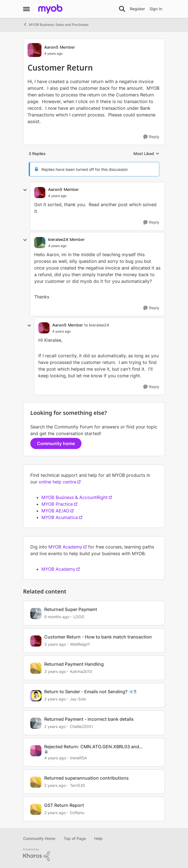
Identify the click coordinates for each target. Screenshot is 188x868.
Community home (56, 443)
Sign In (156, 9)
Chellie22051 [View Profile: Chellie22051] (81, 726)
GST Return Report (64, 805)
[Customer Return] (57, 196)
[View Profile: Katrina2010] (36, 668)
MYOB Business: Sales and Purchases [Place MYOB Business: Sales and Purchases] (56, 24)
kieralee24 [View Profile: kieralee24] (58, 239)
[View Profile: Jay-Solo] (36, 696)
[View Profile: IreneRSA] (36, 751)
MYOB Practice (57, 504)
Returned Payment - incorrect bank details (89, 719)
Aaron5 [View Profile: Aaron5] (51, 47)
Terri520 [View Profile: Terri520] (77, 785)
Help (98, 838)
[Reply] (151, 137)
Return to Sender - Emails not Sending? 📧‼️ (90, 692)
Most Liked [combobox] (146, 154)
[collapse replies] (25, 190)
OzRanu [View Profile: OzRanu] (77, 813)
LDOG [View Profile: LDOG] (79, 617)
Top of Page (75, 838)
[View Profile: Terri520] (36, 782)
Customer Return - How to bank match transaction (98, 637)
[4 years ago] (55, 758)
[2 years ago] (55, 699)
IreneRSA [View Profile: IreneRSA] (78, 758)
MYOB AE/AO (55, 511)
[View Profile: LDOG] (36, 613)
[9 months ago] (57, 617)
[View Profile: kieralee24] (40, 243)
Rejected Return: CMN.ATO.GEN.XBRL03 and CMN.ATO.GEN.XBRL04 (92, 747)
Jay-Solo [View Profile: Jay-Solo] (78, 699)
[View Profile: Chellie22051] (36, 723)
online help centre (57, 482)
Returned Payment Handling (74, 664)
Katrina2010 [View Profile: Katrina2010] (81, 671)
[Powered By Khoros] (94, 855)
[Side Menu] (26, 9)
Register (137, 9)
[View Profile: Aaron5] (34, 50)
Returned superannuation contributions (86, 778)
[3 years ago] (55, 644)
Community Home (39, 838)
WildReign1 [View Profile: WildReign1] (80, 644)
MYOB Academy (65, 547)
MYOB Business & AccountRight (75, 497)
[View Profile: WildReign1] (36, 641)
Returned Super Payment (71, 609)
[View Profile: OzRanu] (36, 809)
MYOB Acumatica (60, 517)
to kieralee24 (97, 325)
